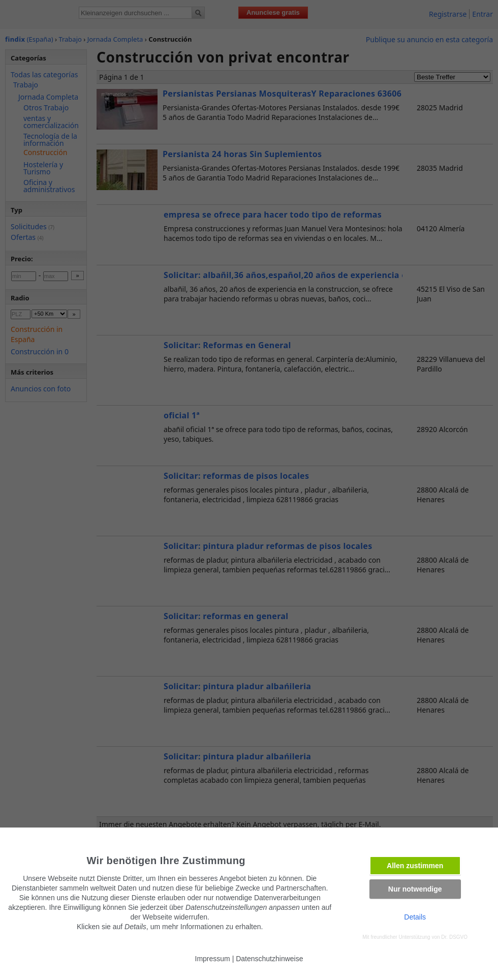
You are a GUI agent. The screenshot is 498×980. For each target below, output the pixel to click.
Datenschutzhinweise (269, 959)
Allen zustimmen (415, 866)
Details (415, 917)
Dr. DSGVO (454, 937)
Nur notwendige (415, 889)
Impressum (213, 959)
